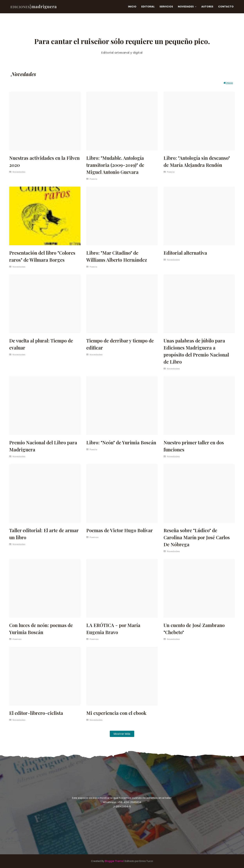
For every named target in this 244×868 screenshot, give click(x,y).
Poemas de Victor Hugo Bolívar (120, 530)
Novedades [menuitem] (186, 7)
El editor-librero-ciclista (36, 713)
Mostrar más (122, 734)
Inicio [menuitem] (132, 7)
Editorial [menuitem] (148, 7)
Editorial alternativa (185, 253)
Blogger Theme (114, 861)
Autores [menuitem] (207, 7)
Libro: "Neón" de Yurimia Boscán (121, 442)
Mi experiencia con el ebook (116, 713)
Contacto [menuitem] (226, 7)
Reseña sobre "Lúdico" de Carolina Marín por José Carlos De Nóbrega (197, 537)
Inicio (228, 83)
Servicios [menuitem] (166, 7)
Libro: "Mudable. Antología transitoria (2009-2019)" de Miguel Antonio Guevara (115, 165)
